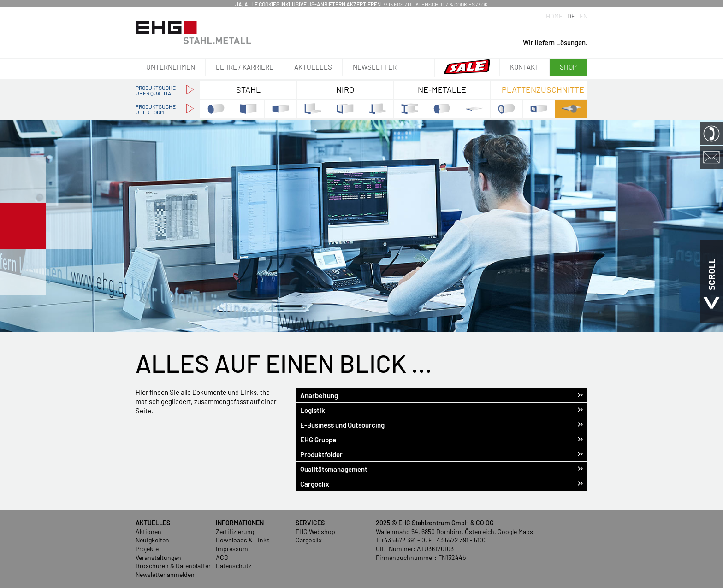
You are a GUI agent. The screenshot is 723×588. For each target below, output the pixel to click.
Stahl (248, 89)
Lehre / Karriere (245, 67)
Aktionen (148, 532)
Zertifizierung (235, 532)
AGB (222, 557)
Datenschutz (234, 566)
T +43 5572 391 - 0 (400, 540)
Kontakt (524, 67)
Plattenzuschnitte (543, 89)
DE (571, 16)
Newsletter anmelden (165, 574)
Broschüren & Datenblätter (173, 566)
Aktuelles (313, 67)
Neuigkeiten (152, 540)
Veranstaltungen (158, 557)
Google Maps (515, 532)
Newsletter (375, 67)
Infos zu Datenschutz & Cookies (432, 4)
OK (485, 4)
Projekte (147, 549)
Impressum (232, 549)
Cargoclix (309, 540)
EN (584, 16)
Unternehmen (171, 67)
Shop (568, 67)
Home (554, 16)
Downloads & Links (243, 540)
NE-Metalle (442, 89)
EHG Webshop (315, 532)
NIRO (345, 89)
